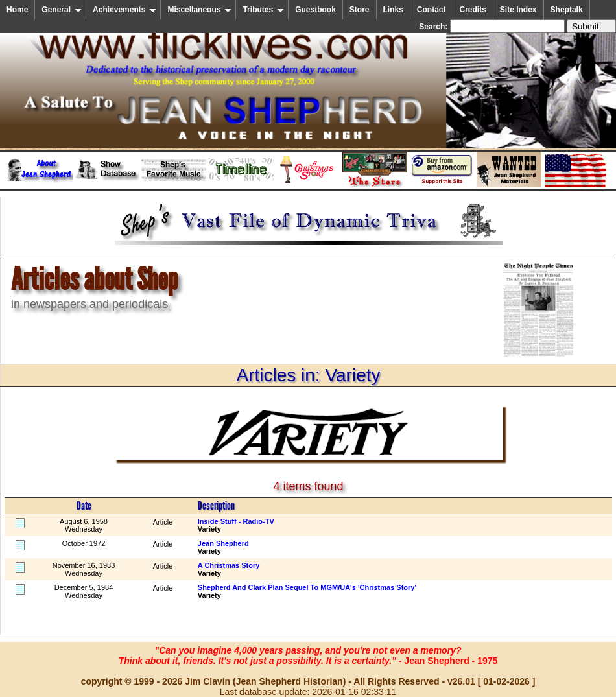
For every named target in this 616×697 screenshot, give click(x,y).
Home (17, 10)
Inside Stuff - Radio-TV (236, 521)
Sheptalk (567, 10)
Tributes (263, 10)
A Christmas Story (229, 565)
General (62, 10)
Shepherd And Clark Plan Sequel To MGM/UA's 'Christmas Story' (307, 587)
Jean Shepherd (223, 543)
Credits (473, 10)
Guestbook (315, 10)
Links (393, 10)
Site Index (518, 10)
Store (360, 10)
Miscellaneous (199, 10)
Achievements (124, 10)
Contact (432, 10)
